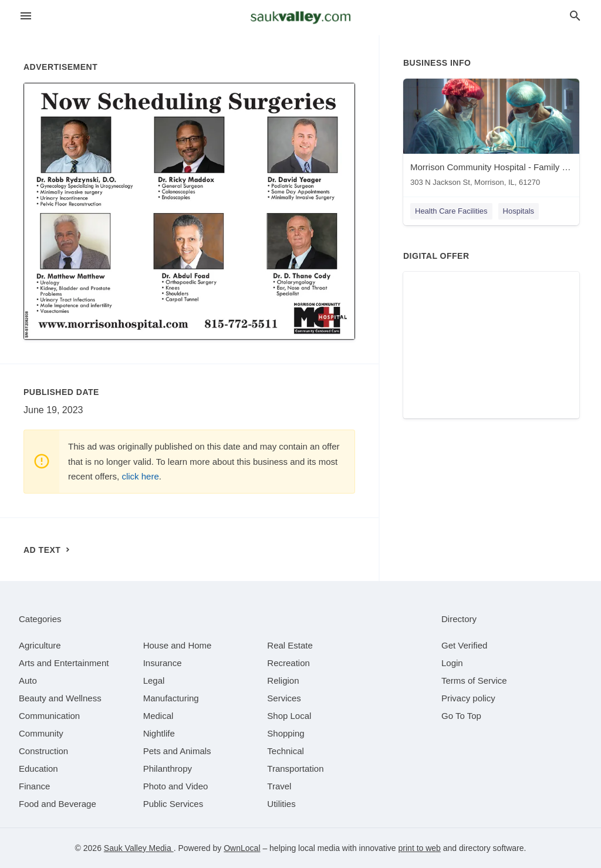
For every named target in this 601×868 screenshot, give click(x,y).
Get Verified (464, 645)
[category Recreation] (288, 663)
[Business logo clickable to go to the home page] (300, 18)
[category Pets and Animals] (177, 751)
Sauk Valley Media (139, 848)
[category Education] (38, 769)
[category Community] (41, 733)
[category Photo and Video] (176, 786)
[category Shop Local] (289, 716)
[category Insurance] (163, 663)
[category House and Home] (178, 645)
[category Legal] (154, 680)
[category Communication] (49, 716)
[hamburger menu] (26, 16)
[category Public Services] (173, 804)
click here (140, 476)
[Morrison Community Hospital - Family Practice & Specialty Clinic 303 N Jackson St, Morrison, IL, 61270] (491, 135)
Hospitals (519, 211)
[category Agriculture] (40, 645)
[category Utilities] (281, 804)
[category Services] (284, 698)
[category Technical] (286, 751)
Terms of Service (474, 680)
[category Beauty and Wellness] (60, 698)
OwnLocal (242, 848)
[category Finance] (34, 786)
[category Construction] (43, 751)
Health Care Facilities (451, 211)
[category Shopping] (286, 733)
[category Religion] (283, 680)
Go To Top (461, 716)
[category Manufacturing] (171, 698)
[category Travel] (279, 786)
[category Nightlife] (159, 733)
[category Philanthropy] (168, 769)
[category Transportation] (295, 769)
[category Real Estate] (290, 645)
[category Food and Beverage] (58, 804)
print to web (420, 848)
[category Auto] (28, 680)
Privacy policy (468, 698)
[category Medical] (158, 716)
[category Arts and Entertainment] (64, 663)
